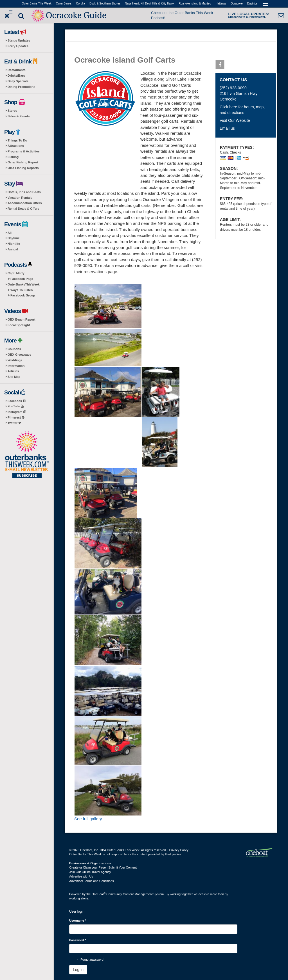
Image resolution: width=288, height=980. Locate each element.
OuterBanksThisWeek (24, 284)
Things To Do (17, 140)
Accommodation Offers (25, 203)
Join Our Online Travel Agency (90, 872)
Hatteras (221, 4)
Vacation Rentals (20, 198)
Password (77, 940)
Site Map (14, 377)
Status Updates (19, 40)
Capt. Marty (16, 273)
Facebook (16, 401)
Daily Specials (18, 81)
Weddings (15, 360)
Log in (78, 970)
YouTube (16, 406)
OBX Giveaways (19, 355)
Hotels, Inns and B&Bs (24, 192)
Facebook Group (23, 295)
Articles (13, 371)
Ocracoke (237, 4)
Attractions (16, 146)
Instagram (17, 412)
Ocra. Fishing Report (23, 162)
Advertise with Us (81, 876)
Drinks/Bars (16, 76)
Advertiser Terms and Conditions (92, 881)
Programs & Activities (24, 151)
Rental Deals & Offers (23, 209)
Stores (12, 111)
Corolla (80, 4)
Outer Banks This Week (37, 4)
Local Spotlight (19, 325)
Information (16, 366)
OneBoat (99, 894)
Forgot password (92, 960)
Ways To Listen (22, 290)
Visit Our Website (235, 120)
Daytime (14, 238)
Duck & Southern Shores (105, 4)
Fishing (13, 157)
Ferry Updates (18, 46)
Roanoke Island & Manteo (195, 4)
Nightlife (14, 244)
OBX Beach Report (21, 319)
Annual (13, 249)
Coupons (14, 349)
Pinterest (16, 417)
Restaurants (17, 70)
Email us (227, 128)
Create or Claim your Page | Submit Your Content (103, 867)
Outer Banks (64, 4)
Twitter (14, 423)
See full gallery (88, 819)
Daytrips (252, 4)
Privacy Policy (179, 850)
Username (78, 920)
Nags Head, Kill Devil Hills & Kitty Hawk (149, 4)
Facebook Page (22, 279)
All (10, 233)
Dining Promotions (21, 87)
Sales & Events (19, 116)
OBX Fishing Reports (23, 168)
